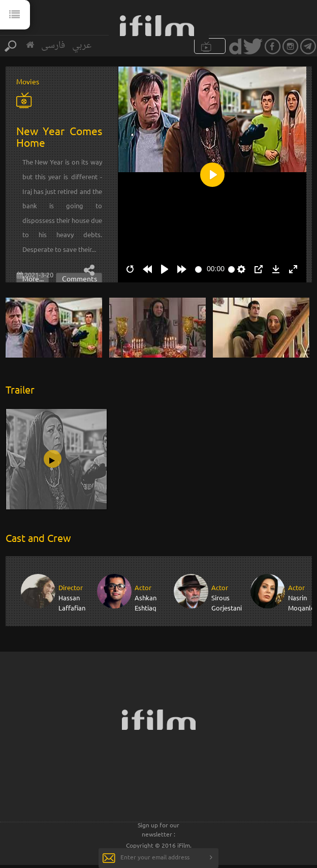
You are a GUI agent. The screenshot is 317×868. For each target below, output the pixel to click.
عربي (82, 45)
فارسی (53, 45)
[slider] (198, 269)
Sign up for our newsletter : (158, 829)
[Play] (165, 269)
